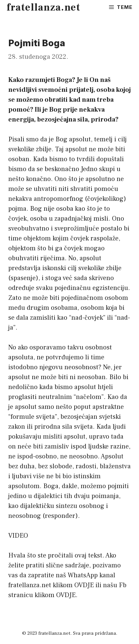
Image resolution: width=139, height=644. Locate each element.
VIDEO (18, 536)
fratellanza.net (43, 7)
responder (60, 516)
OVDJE (84, 585)
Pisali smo (23, 139)
